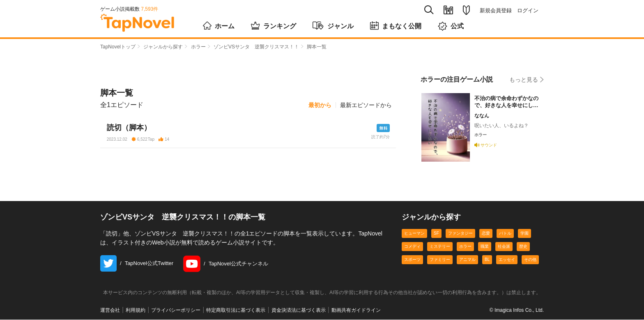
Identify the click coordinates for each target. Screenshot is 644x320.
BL (487, 260)
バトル (505, 234)
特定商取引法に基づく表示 (236, 311)
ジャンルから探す (163, 47)
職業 (485, 247)
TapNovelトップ (118, 47)
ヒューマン (414, 234)
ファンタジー (460, 234)
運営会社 (110, 311)
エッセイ (507, 260)
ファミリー (440, 260)
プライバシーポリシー (176, 311)
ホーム (219, 25)
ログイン (528, 10)
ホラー (198, 47)
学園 (524, 234)
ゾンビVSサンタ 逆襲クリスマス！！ (256, 47)
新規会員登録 (496, 10)
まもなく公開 (396, 25)
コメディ (412, 247)
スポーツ (412, 260)
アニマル (467, 260)
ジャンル (333, 25)
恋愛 (486, 234)
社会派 (504, 247)
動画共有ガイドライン (356, 311)
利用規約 (136, 311)
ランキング (274, 25)
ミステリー (440, 247)
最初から (320, 105)
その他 (530, 260)
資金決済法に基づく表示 (299, 311)
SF (436, 234)
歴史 (523, 247)
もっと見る (527, 79)
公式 (451, 26)
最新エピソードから (366, 105)
